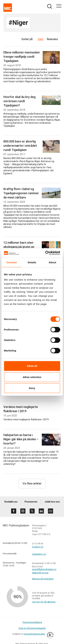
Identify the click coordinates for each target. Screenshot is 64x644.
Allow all (32, 366)
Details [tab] (32, 262)
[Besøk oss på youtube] (51, 511)
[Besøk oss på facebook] (14, 511)
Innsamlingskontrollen (38, 636)
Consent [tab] (12, 262)
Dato (41, 39)
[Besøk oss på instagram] (23, 511)
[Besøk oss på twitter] (32, 511)
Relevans (52, 39)
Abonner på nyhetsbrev (43, 579)
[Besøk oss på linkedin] (41, 511)
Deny (32, 388)
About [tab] (52, 262)
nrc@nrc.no (38, 547)
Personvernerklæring (32, 622)
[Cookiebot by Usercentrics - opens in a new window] (46, 253)
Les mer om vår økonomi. (44, 602)
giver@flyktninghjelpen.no (44, 569)
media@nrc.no (39, 554)
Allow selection (32, 377)
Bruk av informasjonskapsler (32, 628)
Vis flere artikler (32, 484)
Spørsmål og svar (40, 573)
